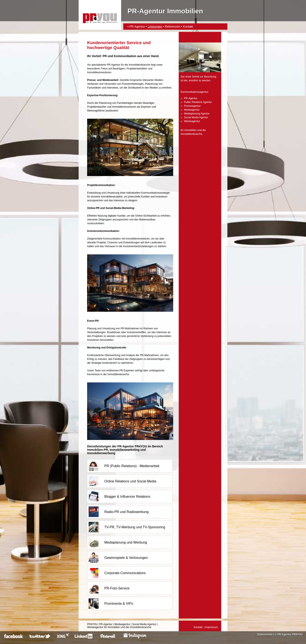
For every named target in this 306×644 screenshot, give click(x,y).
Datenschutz (265, 634)
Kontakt (188, 27)
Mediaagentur (192, 110)
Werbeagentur (192, 121)
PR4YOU (92, 624)
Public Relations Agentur (198, 102)
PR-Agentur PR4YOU (290, 634)
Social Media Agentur (196, 117)
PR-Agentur (137, 27)
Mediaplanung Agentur (197, 114)
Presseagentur (192, 106)
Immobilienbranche (191, 134)
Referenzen (173, 27)
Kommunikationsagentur (194, 92)
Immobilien (190, 130)
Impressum (212, 627)
